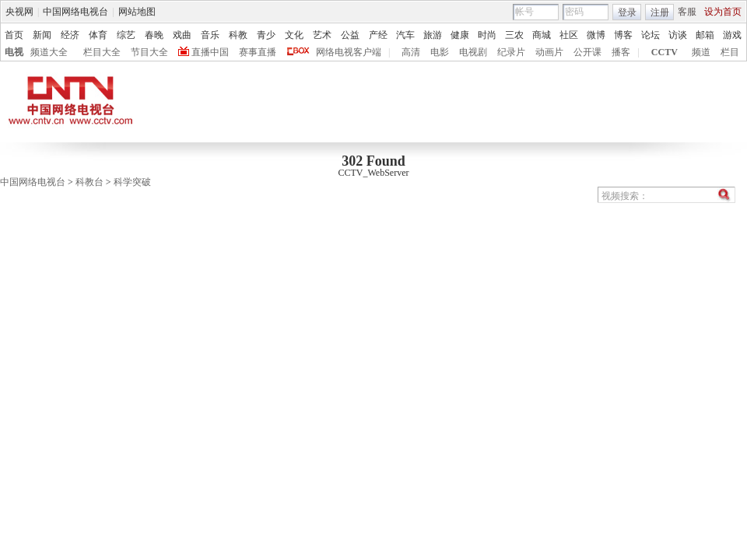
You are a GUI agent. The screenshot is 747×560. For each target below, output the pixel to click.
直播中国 (210, 52)
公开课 (587, 52)
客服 (687, 12)
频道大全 (49, 52)
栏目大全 (102, 52)
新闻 (42, 35)
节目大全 (149, 52)
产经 (378, 35)
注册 (660, 12)
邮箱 (705, 35)
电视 (14, 52)
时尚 (487, 35)
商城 (542, 35)
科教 (238, 35)
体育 (98, 35)
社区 (569, 35)
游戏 (732, 35)
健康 (460, 35)
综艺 (126, 35)
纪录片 (511, 52)
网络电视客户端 (349, 52)
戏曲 (182, 35)
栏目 (730, 52)
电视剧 (473, 52)
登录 (627, 12)
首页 (14, 35)
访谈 (678, 35)
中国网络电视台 (75, 12)
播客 (621, 52)
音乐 (210, 35)
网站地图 (137, 12)
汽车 (405, 35)
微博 (596, 35)
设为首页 (723, 12)
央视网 (19, 12)
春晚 (154, 35)
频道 (701, 52)
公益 (350, 35)
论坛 (651, 35)
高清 (411, 52)
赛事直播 (258, 52)
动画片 (549, 52)
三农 (514, 35)
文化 (294, 35)
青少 (266, 35)
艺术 (322, 35)
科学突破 (132, 182)
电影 (440, 52)
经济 (70, 35)
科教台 (89, 182)
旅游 (433, 35)
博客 (623, 35)
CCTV (665, 52)
